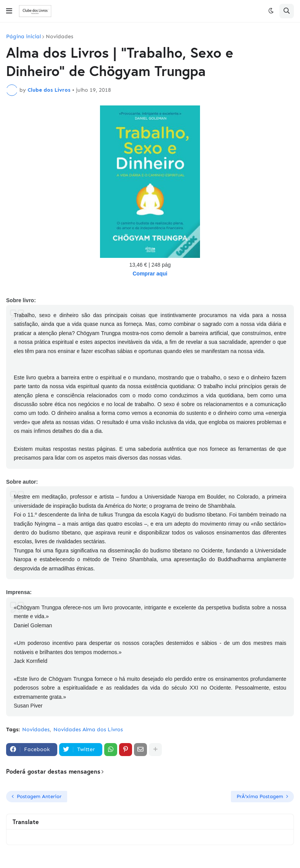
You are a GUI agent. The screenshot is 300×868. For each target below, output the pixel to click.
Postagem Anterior (39, 796)
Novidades (60, 37)
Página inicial (23, 37)
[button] (9, 11)
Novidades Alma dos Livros (88, 730)
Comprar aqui (150, 274)
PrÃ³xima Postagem (260, 796)
